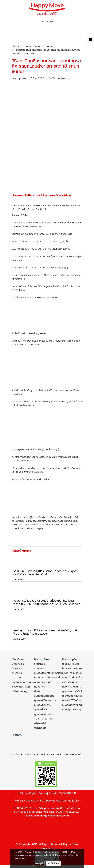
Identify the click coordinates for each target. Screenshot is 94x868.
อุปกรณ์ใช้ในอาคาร (44, 696)
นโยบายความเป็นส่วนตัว (68, 855)
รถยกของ (40, 668)
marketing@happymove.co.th (51, 816)
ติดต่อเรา (17, 668)
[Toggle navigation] (90, 40)
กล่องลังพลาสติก (44, 682)
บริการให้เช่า (41, 723)
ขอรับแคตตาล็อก (21, 687)
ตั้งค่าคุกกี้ (39, 863)
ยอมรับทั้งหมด (53, 863)
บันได (37, 691)
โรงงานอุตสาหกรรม (73, 696)
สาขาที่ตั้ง (17, 673)
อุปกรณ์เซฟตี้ (41, 710)
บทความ (16, 678)
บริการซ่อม (40, 728)
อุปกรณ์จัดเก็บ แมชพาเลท (48, 673)
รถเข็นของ (40, 664)
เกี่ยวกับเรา (18, 664)
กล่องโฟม (40, 687)
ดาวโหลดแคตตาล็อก (23, 682)
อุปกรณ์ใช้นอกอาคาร (45, 700)
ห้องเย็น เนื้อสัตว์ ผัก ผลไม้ (76, 678)
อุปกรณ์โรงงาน (43, 705)
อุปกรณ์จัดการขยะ (44, 714)
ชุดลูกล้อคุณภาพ (43, 719)
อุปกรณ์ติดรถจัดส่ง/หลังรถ (77, 705)
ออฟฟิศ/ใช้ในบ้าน (72, 700)
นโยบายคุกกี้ (23, 858)
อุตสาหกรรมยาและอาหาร (75, 673)
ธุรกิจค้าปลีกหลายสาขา (74, 682)
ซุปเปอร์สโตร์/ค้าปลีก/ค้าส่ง (77, 691)
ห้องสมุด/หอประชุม (72, 710)
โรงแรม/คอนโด (70, 664)
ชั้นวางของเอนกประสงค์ (47, 678)
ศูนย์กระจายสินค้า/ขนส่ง (75, 687)
